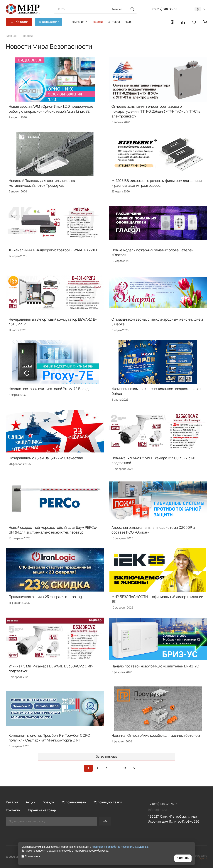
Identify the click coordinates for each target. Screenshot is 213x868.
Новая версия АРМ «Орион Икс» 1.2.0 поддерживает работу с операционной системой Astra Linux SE (52, 109)
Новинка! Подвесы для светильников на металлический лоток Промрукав (42, 183)
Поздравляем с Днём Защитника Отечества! (46, 458)
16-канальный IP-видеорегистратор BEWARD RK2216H (54, 250)
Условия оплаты (74, 802)
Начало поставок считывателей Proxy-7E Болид (49, 389)
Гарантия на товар (42, 810)
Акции (31, 802)
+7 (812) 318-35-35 (164, 9)
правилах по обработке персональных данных (120, 847)
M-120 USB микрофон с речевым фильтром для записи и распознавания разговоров (157, 183)
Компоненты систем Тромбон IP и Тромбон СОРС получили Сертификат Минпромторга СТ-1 (49, 738)
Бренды (49, 802)
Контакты (13, 810)
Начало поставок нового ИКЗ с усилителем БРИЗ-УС (155, 666)
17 (125, 768)
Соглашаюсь (31, 856)
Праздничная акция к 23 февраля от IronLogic (47, 597)
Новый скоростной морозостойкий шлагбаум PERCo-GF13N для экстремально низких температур (53, 530)
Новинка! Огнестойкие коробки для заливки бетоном (156, 735)
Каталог (12, 802)
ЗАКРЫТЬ (183, 858)
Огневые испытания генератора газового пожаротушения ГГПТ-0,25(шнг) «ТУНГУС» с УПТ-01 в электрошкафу (156, 111)
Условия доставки (108, 802)
